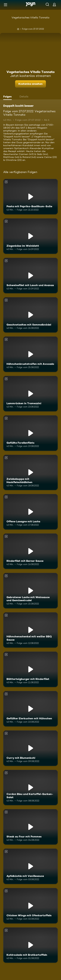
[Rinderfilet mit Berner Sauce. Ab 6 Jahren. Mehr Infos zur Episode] (30, 551)
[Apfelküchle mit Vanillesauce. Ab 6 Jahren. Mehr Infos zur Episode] (30, 866)
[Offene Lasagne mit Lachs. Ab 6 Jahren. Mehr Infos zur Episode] (30, 512)
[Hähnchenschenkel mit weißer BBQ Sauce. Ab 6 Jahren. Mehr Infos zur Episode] (30, 630)
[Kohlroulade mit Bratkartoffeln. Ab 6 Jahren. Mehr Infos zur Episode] (30, 945)
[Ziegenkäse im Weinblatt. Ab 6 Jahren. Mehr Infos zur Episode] (30, 236)
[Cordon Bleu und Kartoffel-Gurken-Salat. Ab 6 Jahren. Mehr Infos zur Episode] (30, 788)
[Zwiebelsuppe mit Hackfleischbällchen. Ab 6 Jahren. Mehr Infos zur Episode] (30, 472)
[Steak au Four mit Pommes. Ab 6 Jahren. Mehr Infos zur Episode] (30, 827)
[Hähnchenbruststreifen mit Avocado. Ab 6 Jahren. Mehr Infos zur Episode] (30, 354)
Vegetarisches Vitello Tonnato (30, 18)
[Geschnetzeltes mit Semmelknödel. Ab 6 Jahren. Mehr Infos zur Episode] (30, 315)
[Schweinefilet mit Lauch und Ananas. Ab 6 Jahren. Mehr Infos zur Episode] (30, 276)
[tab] (8, 97)
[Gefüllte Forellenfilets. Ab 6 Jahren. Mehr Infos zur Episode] (30, 433)
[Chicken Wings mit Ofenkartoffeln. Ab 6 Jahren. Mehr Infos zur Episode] (30, 906)
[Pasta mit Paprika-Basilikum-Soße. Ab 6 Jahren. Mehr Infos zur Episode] (30, 197)
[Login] (54, 4)
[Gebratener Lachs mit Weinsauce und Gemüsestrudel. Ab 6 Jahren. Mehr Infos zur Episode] (30, 591)
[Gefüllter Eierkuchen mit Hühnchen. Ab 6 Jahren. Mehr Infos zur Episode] (30, 709)
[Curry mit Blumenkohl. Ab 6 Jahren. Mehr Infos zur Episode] (30, 748)
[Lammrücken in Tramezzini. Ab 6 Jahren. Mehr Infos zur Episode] (30, 394)
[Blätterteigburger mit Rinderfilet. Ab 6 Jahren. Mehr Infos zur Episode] (30, 669)
